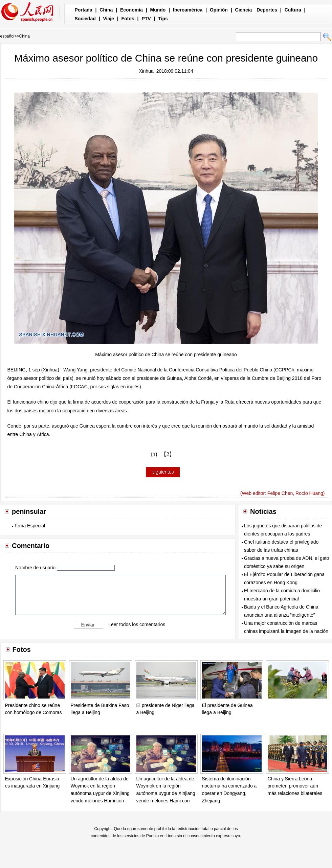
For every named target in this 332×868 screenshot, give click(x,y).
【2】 (168, 454)
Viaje (108, 19)
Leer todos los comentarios (137, 624)
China (106, 10)
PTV (146, 19)
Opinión (219, 10)
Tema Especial (30, 526)
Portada (84, 10)
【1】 (154, 455)
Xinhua (146, 71)
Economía (131, 10)
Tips (163, 19)
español (7, 36)
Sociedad (85, 19)
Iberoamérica (188, 10)
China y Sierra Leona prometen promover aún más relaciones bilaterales (295, 786)
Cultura (293, 10)
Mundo (158, 10)
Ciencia (244, 10)
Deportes (267, 10)
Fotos (128, 19)
